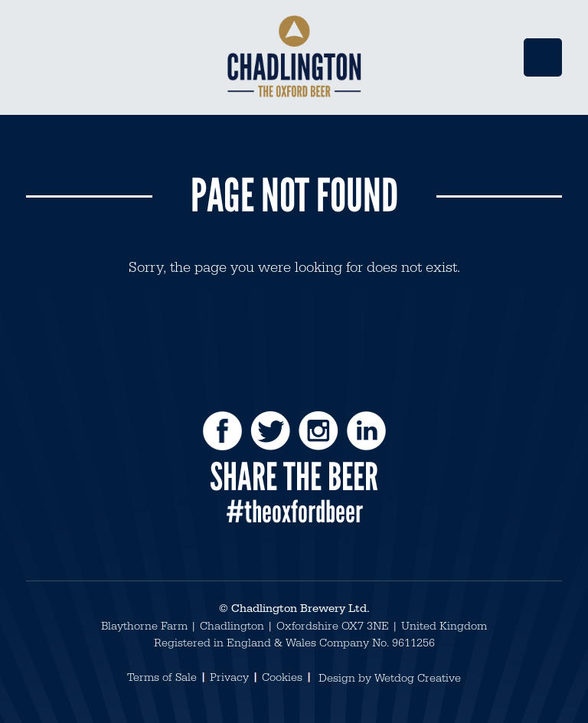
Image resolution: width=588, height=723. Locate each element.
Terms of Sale (162, 677)
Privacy (229, 677)
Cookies (282, 677)
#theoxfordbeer (294, 512)
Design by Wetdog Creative (390, 678)
